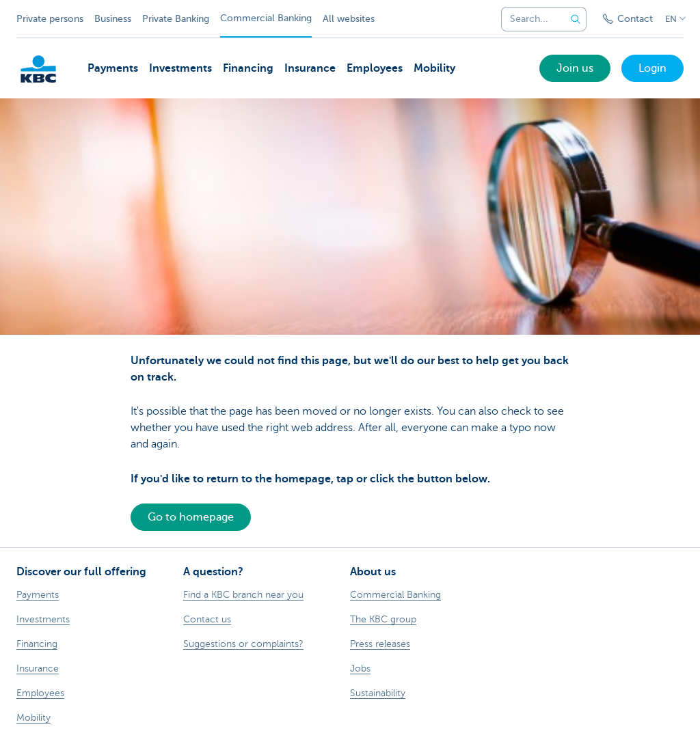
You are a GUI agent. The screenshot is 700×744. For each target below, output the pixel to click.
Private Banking (176, 19)
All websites (349, 19)
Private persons (50, 19)
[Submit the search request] (576, 19)
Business (113, 19)
